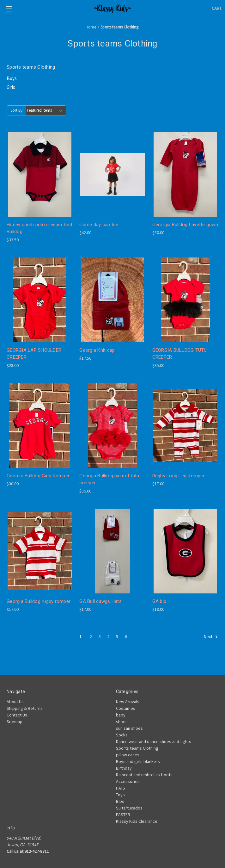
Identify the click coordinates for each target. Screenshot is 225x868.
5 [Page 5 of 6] (117, 636)
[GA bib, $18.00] (185, 551)
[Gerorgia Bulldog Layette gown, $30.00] (185, 174)
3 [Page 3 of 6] (100, 636)
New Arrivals (128, 702)
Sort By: (17, 110)
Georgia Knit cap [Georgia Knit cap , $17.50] (97, 350)
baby (121, 715)
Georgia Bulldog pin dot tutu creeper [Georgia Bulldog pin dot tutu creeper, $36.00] (109, 479)
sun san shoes (129, 728)
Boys (12, 78)
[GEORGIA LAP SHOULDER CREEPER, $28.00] (40, 300)
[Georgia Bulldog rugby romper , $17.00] (40, 551)
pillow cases (128, 755)
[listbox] (46, 110)
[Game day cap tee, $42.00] (112, 174)
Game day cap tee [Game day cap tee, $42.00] (99, 225)
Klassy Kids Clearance (137, 821)
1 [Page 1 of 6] (80, 636)
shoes (122, 722)
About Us (15, 702)
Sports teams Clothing (137, 748)
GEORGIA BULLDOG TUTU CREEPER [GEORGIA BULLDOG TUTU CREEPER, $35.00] (180, 354)
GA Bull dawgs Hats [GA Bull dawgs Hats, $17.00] (100, 601)
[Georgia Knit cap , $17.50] (112, 300)
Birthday (124, 768)
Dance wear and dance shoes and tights (154, 741)
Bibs (120, 801)
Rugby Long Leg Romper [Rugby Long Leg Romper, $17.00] (179, 476)
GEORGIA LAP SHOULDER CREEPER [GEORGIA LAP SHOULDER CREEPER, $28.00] (34, 354)
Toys (120, 795)
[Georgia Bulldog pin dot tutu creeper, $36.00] (112, 425)
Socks (122, 735)
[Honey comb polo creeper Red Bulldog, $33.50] (40, 174)
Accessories (128, 781)
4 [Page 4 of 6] (108, 636)
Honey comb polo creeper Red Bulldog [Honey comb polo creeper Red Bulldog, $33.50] (39, 228)
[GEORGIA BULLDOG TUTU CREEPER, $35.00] (185, 300)
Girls (11, 87)
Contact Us (17, 715)
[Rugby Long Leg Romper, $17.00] (185, 425)
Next (211, 637)
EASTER (123, 815)
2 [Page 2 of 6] (91, 636)
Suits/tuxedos (129, 808)
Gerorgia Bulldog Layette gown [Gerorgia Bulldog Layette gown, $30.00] (185, 225)
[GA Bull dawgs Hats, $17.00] (112, 551)
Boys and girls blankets (138, 761)
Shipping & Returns (25, 708)
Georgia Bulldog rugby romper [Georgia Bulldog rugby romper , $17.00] (39, 601)
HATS (121, 788)
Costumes (126, 708)
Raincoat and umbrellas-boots (144, 775)
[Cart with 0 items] (217, 8)
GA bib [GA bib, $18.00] (159, 601)
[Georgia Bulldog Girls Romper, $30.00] (40, 425)
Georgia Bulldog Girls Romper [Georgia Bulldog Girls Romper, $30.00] (38, 476)
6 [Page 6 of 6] (126, 636)
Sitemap (15, 722)
